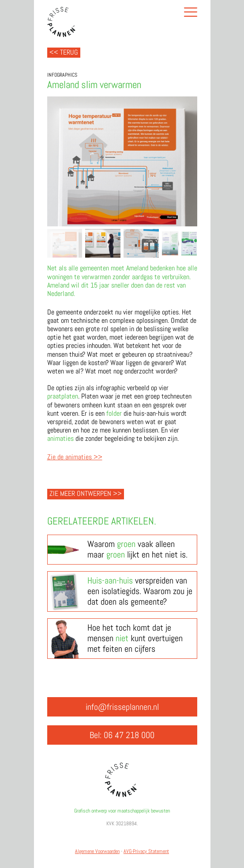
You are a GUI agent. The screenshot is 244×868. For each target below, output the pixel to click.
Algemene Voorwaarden (97, 851)
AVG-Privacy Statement (146, 851)
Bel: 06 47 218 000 (122, 735)
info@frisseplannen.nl (122, 707)
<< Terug (64, 52)
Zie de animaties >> (75, 457)
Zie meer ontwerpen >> (86, 493)
